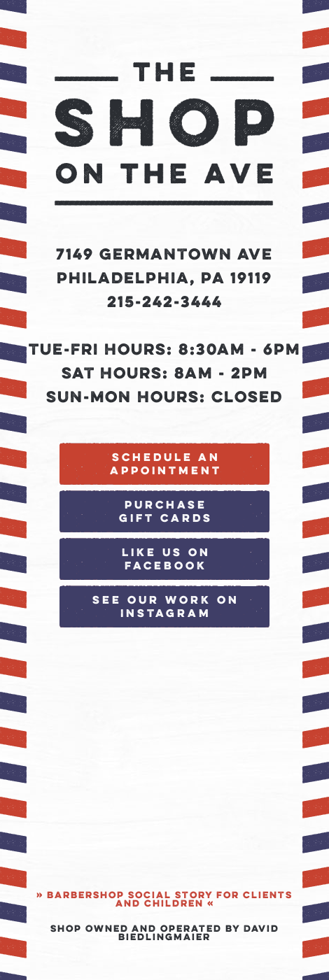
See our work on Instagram (166, 608)
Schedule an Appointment (166, 465)
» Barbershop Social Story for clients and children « (164, 900)
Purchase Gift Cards (166, 512)
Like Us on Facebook (166, 560)
